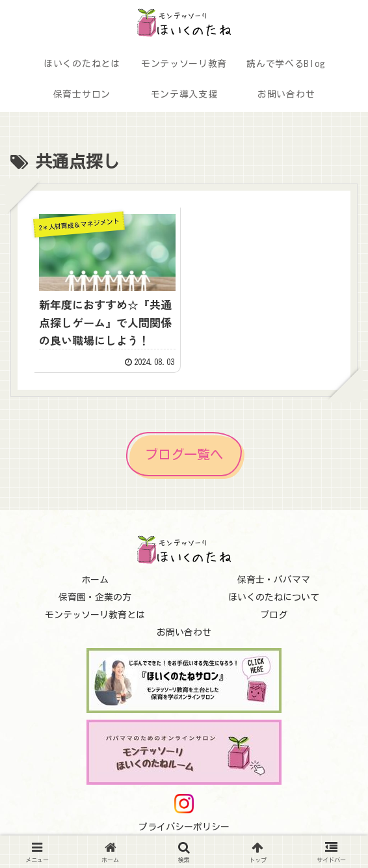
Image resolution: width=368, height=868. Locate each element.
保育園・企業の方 (95, 597)
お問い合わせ (184, 632)
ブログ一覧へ (184, 454)
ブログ (274, 615)
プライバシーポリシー (184, 827)
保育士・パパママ (274, 580)
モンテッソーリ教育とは (95, 615)
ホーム (95, 580)
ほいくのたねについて (274, 597)
